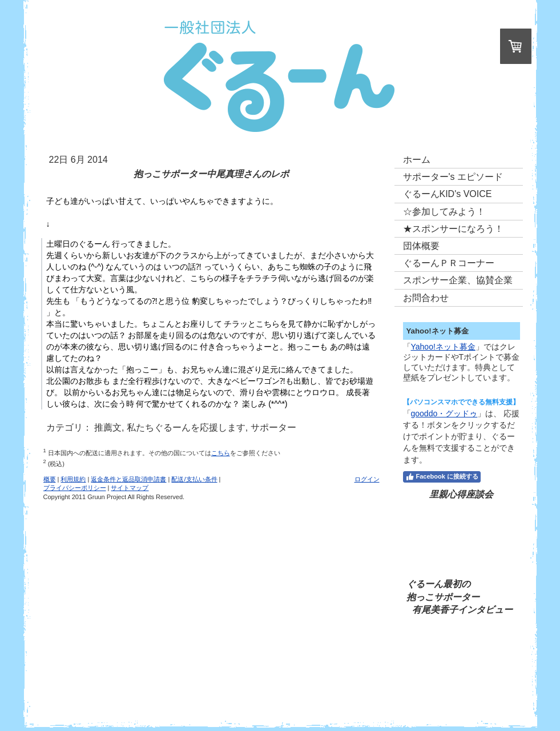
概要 (50, 479)
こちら (221, 453)
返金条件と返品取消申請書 (128, 479)
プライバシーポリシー (75, 488)
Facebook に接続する (442, 477)
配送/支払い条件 (194, 479)
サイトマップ (130, 488)
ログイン (367, 479)
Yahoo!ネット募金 (443, 347)
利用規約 (73, 479)
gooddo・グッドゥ (444, 413)
